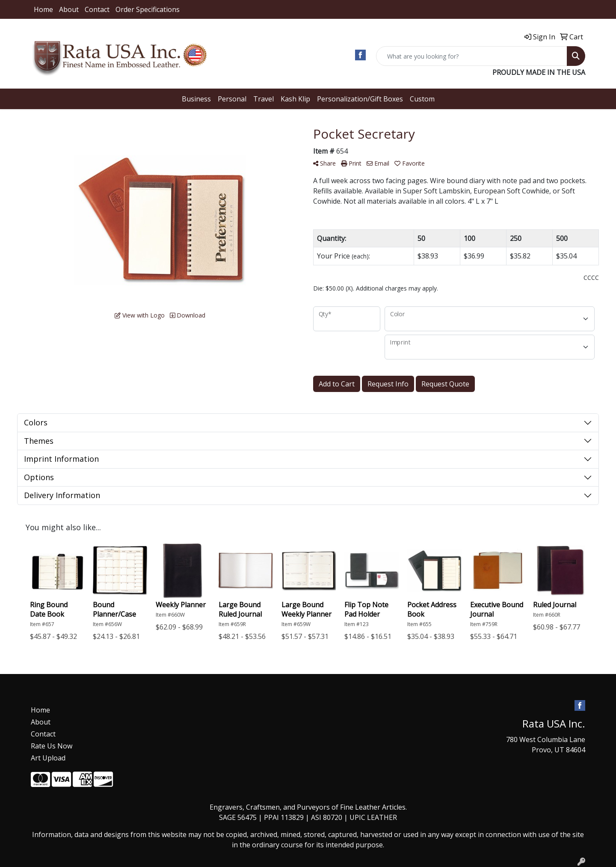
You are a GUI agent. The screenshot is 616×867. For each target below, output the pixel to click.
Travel (264, 99)
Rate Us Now (52, 746)
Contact (97, 9)
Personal (232, 99)
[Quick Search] (472, 56)
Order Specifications (148, 9)
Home (43, 9)
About (69, 9)
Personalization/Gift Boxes (360, 99)
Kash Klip (295, 99)
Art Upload (48, 758)
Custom (422, 99)
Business (196, 99)
